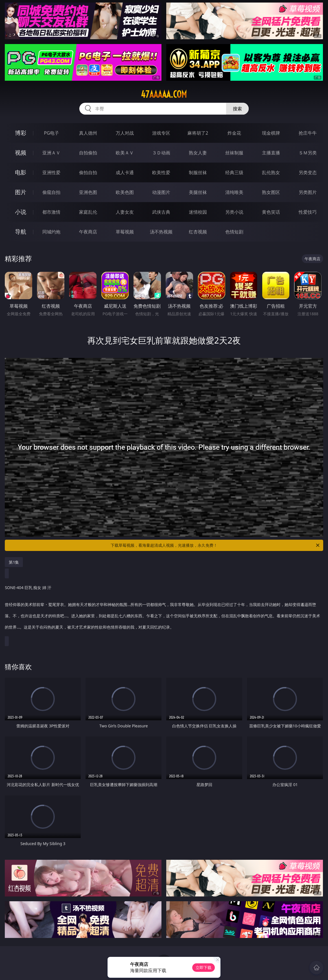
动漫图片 (161, 192)
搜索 (237, 109)
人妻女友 (125, 212)
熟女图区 (271, 192)
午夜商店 (88, 232)
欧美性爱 (161, 172)
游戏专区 (161, 133)
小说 (21, 212)
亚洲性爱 (51, 172)
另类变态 (308, 172)
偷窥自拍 (51, 192)
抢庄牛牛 (308, 133)
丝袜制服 (234, 153)
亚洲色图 (88, 192)
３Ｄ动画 (161, 153)
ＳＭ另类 (308, 153)
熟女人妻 (198, 153)
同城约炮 (51, 232)
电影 (21, 172)
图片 (21, 192)
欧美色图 (125, 192)
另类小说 (234, 212)
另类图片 (308, 192)
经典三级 (234, 172)
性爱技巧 (308, 212)
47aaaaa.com (164, 94)
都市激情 (51, 212)
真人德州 (88, 133)
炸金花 (234, 133)
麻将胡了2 (198, 133)
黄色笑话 (271, 212)
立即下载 (204, 967)
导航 (21, 232)
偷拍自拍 (88, 172)
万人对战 (125, 133)
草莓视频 (125, 232)
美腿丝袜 (198, 192)
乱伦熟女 (271, 172)
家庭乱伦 (88, 212)
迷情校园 (198, 212)
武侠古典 (161, 212)
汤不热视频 (161, 232)
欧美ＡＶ (125, 153)
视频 (21, 153)
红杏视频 (198, 232)
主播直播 (271, 153)
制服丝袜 (198, 172)
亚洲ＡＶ (51, 153)
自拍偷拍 (88, 153)
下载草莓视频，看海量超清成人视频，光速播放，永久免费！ (216, 545)
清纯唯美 (234, 192)
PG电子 (52, 133)
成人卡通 (125, 172)
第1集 (14, 562)
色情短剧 (234, 232)
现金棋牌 (271, 133)
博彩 (21, 133)
